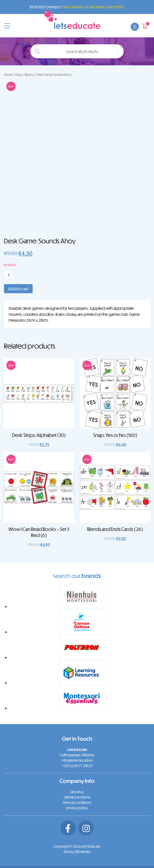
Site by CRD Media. (77, 852)
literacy (29, 75)
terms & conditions (77, 802)
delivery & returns (77, 797)
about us (77, 792)
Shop (19, 75)
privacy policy (77, 808)
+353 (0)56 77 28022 (77, 766)
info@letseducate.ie (77, 760)
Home (8, 75)
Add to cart (18, 289)
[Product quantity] (9, 275)
